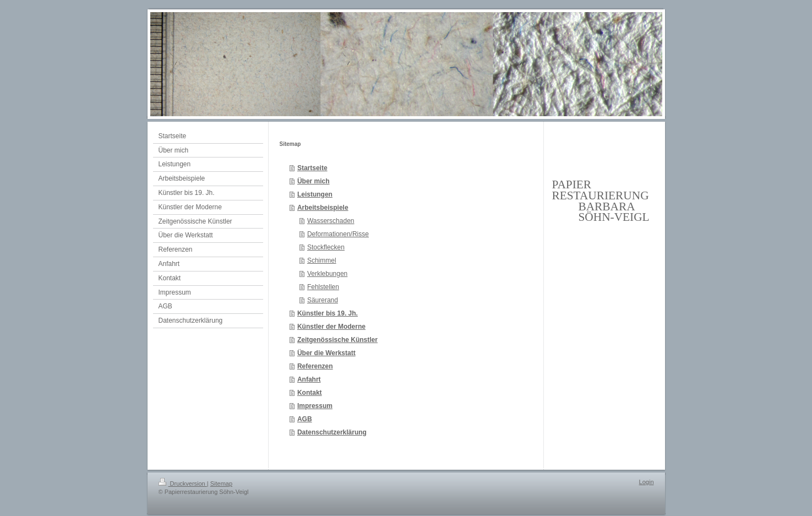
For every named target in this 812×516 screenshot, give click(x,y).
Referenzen (315, 366)
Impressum (315, 406)
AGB (305, 419)
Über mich (314, 181)
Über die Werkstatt (326, 353)
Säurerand (323, 300)
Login (647, 482)
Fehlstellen (323, 287)
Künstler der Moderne (331, 327)
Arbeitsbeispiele (323, 208)
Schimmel (322, 260)
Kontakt (310, 393)
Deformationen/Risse (338, 234)
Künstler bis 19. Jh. (328, 313)
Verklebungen (327, 274)
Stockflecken (326, 247)
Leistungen (315, 194)
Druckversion (183, 484)
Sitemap (221, 484)
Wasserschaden (331, 221)
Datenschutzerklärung (332, 432)
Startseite (312, 168)
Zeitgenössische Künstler (337, 340)
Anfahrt (309, 379)
